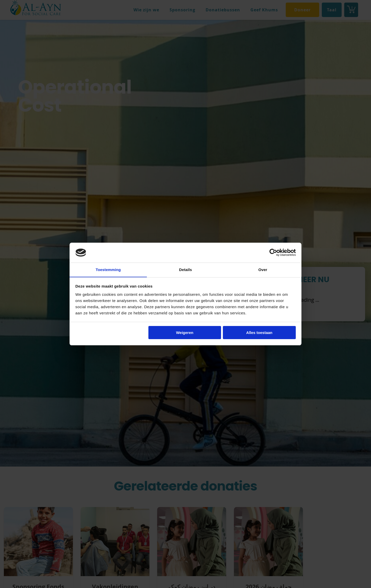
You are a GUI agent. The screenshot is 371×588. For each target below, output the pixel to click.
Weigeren (185, 333)
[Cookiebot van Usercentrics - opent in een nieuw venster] (273, 252)
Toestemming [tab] (108, 269)
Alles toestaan (259, 333)
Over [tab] (263, 269)
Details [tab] (185, 269)
